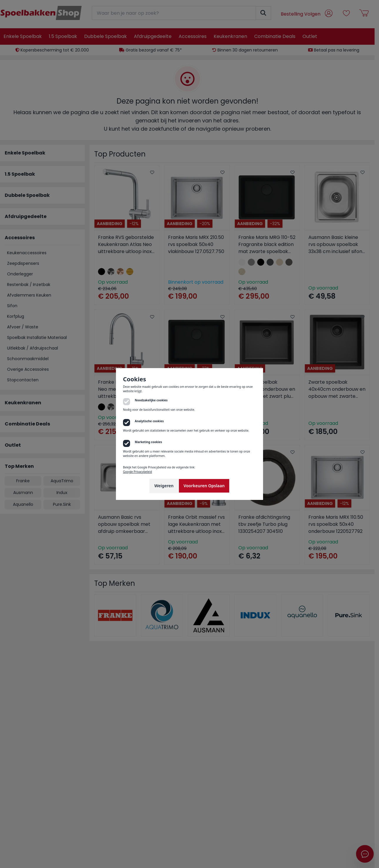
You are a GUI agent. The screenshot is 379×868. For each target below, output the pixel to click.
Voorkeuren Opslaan (204, 486)
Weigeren (164, 486)
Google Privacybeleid (137, 472)
